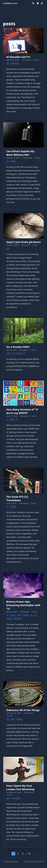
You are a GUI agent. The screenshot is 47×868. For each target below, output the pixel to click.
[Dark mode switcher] (38, 3)
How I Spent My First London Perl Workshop (20, 787)
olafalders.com (10, 3)
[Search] (33, 3)
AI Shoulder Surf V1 (18, 57)
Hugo (34, 862)
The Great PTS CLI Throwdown (17, 498)
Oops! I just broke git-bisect (23, 242)
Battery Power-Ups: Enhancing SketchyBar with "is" (23, 605)
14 (29, 854)
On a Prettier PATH (18, 347)
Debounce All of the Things (23, 710)
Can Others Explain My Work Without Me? (20, 153)
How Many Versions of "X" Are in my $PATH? (22, 411)
